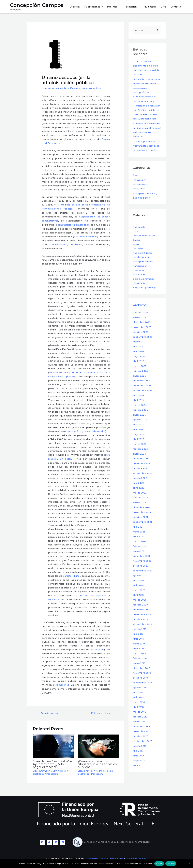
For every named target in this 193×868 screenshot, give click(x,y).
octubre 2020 (141, 566)
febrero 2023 (140, 449)
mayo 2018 (139, 702)
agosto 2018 (140, 688)
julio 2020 (138, 580)
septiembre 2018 (142, 683)
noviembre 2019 (142, 615)
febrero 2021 (140, 546)
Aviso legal (91, 856)
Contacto (176, 7)
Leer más (171, 863)
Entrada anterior (48, 710)
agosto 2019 (140, 629)
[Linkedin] (63, 839)
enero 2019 (139, 663)
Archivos (140, 305)
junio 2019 (138, 639)
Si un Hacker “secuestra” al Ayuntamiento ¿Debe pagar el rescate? (53, 761)
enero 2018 (139, 722)
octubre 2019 (140, 619)
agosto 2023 (140, 420)
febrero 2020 (140, 605)
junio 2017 (138, 756)
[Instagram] (56, 839)
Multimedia (150, 7)
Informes (112, 7)
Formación (131, 7)
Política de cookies (136, 856)
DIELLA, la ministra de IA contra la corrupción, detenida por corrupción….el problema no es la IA (146, 88)
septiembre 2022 (143, 473)
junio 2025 (139, 351)
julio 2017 (138, 751)
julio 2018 (138, 692)
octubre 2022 (141, 468)
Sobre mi (75, 7)
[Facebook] (42, 839)
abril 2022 (139, 488)
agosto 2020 (140, 576)
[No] (189, 864)
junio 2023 (139, 429)
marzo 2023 (140, 444)
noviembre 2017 (142, 731)
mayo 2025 (139, 356)
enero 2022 (139, 502)
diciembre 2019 (142, 610)
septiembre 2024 (143, 390)
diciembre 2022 (142, 459)
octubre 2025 (141, 332)
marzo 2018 (139, 712)
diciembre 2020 (142, 556)
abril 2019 (138, 649)
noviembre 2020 (142, 561)
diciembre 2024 (142, 381)
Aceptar (159, 863)
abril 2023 (138, 439)
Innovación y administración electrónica (65, 88)
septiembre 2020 (143, 571)
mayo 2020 (139, 590)
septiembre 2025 (143, 337)
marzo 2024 (140, 405)
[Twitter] (49, 839)
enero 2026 (139, 317)
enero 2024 (139, 415)
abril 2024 (139, 400)
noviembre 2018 (142, 673)
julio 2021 (138, 527)
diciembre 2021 (142, 507)
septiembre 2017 (142, 741)
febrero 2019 (140, 658)
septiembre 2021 (142, 522)
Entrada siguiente (102, 710)
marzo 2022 (140, 493)
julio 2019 (138, 634)
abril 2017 (138, 765)
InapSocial (139, 270)
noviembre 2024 (142, 386)
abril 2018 (138, 707)
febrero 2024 (140, 410)
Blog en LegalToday (144, 288)
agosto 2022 (140, 478)
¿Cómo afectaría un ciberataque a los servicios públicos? (97, 761)
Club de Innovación (144, 279)
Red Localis (139, 227)
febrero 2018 (140, 717)
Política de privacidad (112, 856)
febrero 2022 (140, 498)
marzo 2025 (140, 366)
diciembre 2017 (141, 727)
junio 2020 (139, 585)
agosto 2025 (140, 342)
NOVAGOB (139, 275)
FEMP (136, 244)
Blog (164, 7)
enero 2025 (139, 376)
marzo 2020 (140, 600)
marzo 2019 (139, 653)
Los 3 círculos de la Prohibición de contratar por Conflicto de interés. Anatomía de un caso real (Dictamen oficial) (146, 110)
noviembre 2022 (142, 463)
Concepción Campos (37, 5)
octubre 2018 (140, 678)
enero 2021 (139, 551)
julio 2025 (138, 347)
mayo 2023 (139, 434)
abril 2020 (139, 595)
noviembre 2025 (142, 327)
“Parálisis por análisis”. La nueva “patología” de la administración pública (147, 146)
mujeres (99, 647)
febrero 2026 (140, 312)
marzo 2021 (139, 541)
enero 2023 (139, 454)
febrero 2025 (140, 371)
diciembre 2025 (142, 322)
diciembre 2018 (142, 668)
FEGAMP (138, 249)
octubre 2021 (140, 517)
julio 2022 (138, 483)
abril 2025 (138, 361)
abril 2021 (138, 537)
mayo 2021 (139, 532)
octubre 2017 (140, 736)
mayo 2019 (139, 644)
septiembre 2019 (142, 624)
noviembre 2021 (142, 512)
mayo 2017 (139, 761)
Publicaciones (92, 7)
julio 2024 (138, 395)
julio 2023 (138, 424)
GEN (135, 231)
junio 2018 (138, 697)
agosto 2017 (140, 746)
